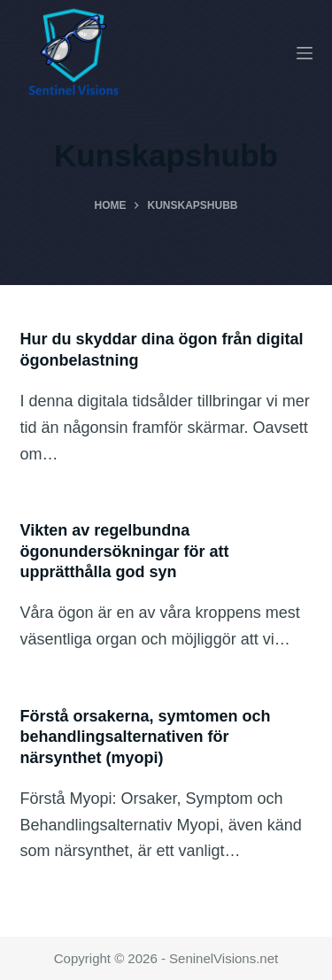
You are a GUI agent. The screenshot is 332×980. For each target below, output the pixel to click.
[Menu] (305, 53)
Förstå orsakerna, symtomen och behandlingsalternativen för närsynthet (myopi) (146, 737)
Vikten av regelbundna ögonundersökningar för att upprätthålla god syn (125, 551)
